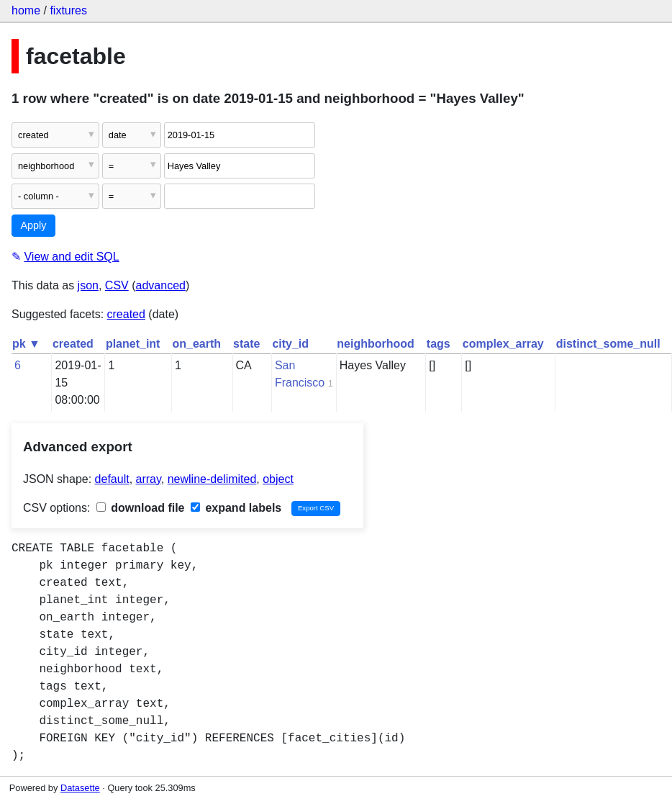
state (246, 344)
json (88, 285)
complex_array (503, 344)
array (149, 479)
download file (141, 508)
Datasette (80, 788)
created (126, 314)
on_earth (196, 344)
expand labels (236, 508)
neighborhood (376, 344)
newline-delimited (212, 479)
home (26, 10)
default (112, 479)
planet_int (133, 344)
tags (439, 344)
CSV (117, 285)
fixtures (68, 10)
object (278, 479)
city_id (290, 344)
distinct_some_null (608, 344)
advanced (161, 285)
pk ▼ (26, 344)
